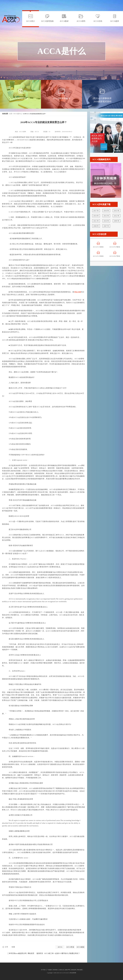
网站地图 (80, 970)
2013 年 (106, 216)
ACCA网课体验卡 (61, 98)
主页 (11, 114)
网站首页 (31, 953)
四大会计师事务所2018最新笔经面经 (102, 100)
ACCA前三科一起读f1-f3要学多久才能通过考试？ (62, 953)
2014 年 (96, 216)
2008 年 (96, 226)
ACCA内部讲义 (20, 98)
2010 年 (106, 221)
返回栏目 (40, 953)
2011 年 (96, 221)
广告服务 (49, 970)
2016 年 (106, 211)
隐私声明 (68, 970)
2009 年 (117, 221)
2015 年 (117, 211)
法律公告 (61, 970)
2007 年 (106, 226)
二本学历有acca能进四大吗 (17, 953)
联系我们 (55, 970)
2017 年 (96, 211)
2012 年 (117, 216)
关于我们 (43, 970)
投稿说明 (74, 970)
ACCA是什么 (18, 114)
